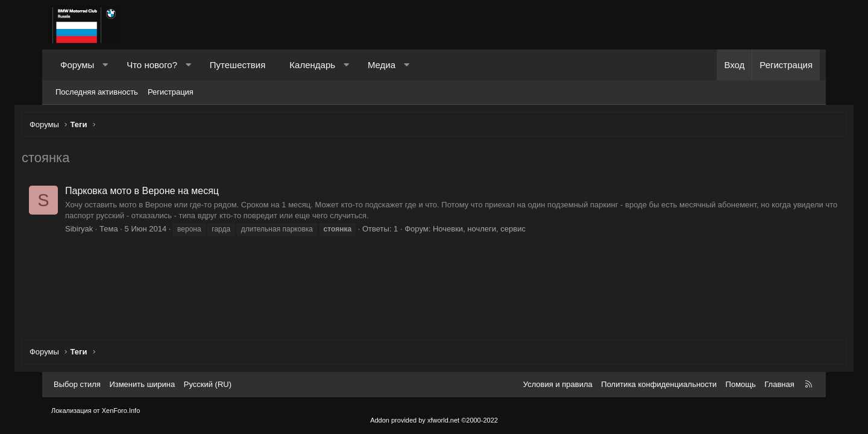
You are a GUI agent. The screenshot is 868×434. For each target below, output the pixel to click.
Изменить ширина (142, 384)
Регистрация (171, 92)
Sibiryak (108, 231)
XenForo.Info (121, 410)
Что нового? (152, 65)
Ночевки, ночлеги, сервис (509, 231)
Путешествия (238, 65)
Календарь (312, 65)
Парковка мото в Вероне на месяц (171, 193)
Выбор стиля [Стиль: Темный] (77, 384)
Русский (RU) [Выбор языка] (208, 384)
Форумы (77, 65)
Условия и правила (558, 384)
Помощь (741, 384)
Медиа (382, 65)
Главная (779, 384)
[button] (105, 65)
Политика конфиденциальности (659, 384)
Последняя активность (97, 92)
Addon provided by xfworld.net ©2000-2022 (434, 420)
